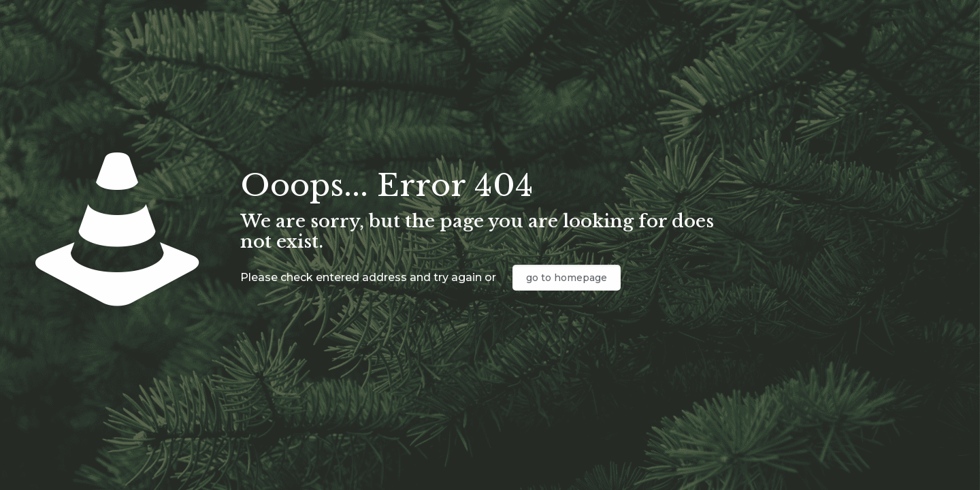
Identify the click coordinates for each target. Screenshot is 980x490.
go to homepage (567, 278)
